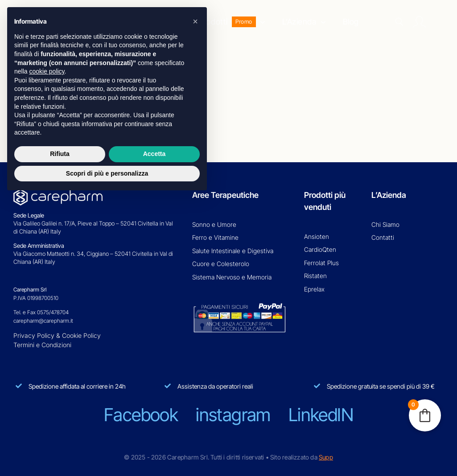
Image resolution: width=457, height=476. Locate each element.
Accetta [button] (154, 154)
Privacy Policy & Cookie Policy (57, 335)
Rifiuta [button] (60, 154)
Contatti (383, 237)
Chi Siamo (385, 224)
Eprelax (314, 289)
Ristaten (315, 276)
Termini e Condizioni (42, 345)
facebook (141, 415)
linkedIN (321, 415)
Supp (326, 457)
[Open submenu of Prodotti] (261, 22)
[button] (195, 21)
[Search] (399, 22)
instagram (233, 415)
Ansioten (317, 236)
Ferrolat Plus (321, 263)
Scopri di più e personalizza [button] (107, 173)
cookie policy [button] (47, 71)
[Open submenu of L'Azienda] (321, 22)
